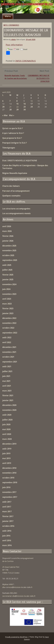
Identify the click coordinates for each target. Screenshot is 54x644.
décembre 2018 (9, 468)
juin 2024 (6, 289)
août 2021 (7, 367)
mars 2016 (7, 545)
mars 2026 (7, 231)
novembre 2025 (9, 251)
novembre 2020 (9, 410)
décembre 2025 (9, 246)
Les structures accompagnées (16, 209)
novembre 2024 (9, 284)
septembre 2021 (10, 362)
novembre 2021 (9, 352)
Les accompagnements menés (16, 213)
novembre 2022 (9, 323)
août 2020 (7, 415)
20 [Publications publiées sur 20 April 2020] (3, 107)
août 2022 (7, 338)
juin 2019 (6, 454)
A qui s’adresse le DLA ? (13, 133)
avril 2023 (7, 299)
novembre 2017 (9, 492)
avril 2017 (7, 507)
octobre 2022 (8, 328)
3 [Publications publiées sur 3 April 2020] (31, 98)
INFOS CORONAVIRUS (11, 25)
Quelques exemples (11, 196)
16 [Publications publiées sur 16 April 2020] (25, 104)
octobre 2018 (8, 478)
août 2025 (7, 265)
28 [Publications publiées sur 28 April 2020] (10, 110)
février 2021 (8, 396)
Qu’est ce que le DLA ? (13, 128)
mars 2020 (7, 439)
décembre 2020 (9, 405)
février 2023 (8, 309)
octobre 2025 (8, 255)
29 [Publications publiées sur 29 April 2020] (17, 110)
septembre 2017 (10, 497)
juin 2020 (6, 425)
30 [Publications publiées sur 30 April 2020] (25, 110)
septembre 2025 (10, 260)
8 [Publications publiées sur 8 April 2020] (17, 101)
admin (13, 40)
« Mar (5, 115)
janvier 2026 (8, 241)
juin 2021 (6, 376)
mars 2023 (7, 304)
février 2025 (8, 275)
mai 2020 (6, 429)
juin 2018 (6, 487)
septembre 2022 (10, 333)
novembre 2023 (9, 294)
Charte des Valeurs (11, 186)
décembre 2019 (9, 444)
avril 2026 (7, 226)
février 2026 (8, 236)
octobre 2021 (8, 357)
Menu (8, 16)
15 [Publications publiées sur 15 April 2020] (17, 104)
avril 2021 (7, 386)
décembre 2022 (9, 318)
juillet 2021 (7, 371)
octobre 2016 (8, 526)
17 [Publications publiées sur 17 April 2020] (32, 104)
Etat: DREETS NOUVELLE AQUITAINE (20, 161)
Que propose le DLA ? (12, 138)
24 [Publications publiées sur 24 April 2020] (32, 107)
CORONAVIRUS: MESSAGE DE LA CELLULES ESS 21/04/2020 (39, 78)
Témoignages (9, 148)
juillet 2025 (7, 270)
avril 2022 (7, 342)
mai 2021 (6, 381)
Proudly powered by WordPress (16, 637)
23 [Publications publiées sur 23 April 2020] (25, 107)
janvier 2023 (8, 313)
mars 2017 (7, 512)
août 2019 (7, 449)
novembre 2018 (9, 473)
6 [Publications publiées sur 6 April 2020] (3, 101)
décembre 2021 (9, 347)
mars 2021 (7, 391)
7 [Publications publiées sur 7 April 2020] (10, 101)
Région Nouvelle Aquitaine (15, 173)
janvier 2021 (8, 400)
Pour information (14, 45)
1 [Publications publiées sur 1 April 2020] (17, 98)
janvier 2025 (8, 280)
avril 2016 (7, 541)
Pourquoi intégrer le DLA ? (15, 143)
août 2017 (7, 502)
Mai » (12, 115)
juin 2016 (6, 536)
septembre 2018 (10, 483)
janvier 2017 (8, 521)
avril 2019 (7, 463)
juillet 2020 (7, 420)
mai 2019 (6, 458)
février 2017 (8, 516)
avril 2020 (7, 434)
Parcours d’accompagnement (16, 191)
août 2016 (7, 531)
